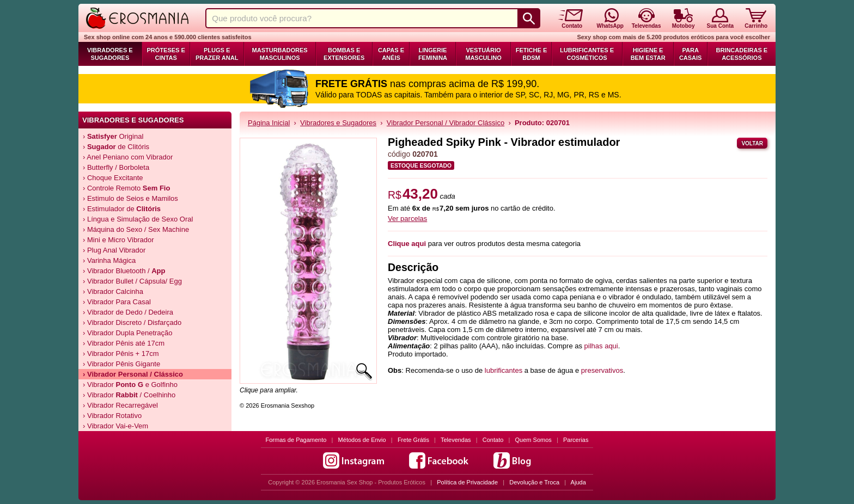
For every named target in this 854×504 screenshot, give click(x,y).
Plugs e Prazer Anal (217, 54)
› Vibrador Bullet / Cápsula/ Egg (132, 281)
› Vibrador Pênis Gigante (121, 364)
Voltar (752, 143)
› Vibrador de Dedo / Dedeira (128, 312)
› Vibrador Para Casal (117, 302)
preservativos (602, 370)
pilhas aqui (601, 346)
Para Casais (691, 54)
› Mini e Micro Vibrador (118, 240)
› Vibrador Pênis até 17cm (124, 343)
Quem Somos (533, 440)
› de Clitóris (116, 147)
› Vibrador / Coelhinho (129, 395)
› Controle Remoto (126, 188)
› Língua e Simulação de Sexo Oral (138, 219)
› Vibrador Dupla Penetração (128, 333)
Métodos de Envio (362, 440)
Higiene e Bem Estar (648, 54)
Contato (493, 440)
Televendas (456, 440)
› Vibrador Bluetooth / (124, 271)
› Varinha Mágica (109, 260)
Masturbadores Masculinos (280, 54)
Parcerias (576, 440)
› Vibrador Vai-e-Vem (115, 426)
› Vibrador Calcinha (113, 291)
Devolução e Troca (534, 482)
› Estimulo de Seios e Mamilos (130, 198)
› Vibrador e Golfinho (130, 385)
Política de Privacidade (467, 482)
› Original (113, 136)
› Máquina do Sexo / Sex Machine (136, 229)
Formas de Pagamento (296, 440)
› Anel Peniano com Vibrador (128, 157)
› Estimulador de (122, 209)
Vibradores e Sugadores (110, 54)
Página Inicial (269, 123)
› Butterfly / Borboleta (116, 167)
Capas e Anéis (391, 54)
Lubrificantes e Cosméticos (587, 54)
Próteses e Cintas (166, 54)
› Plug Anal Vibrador (114, 250)
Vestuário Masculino (483, 54)
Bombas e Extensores (344, 54)
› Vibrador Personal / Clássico (133, 374)
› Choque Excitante (113, 178)
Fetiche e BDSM (531, 54)
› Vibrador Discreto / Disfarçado (132, 322)
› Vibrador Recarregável (120, 405)
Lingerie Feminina (433, 54)
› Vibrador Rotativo (112, 416)
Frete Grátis (413, 440)
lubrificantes (504, 370)
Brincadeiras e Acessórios (742, 54)
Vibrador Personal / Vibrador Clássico (446, 123)
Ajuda (578, 482)
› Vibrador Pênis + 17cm (121, 354)
